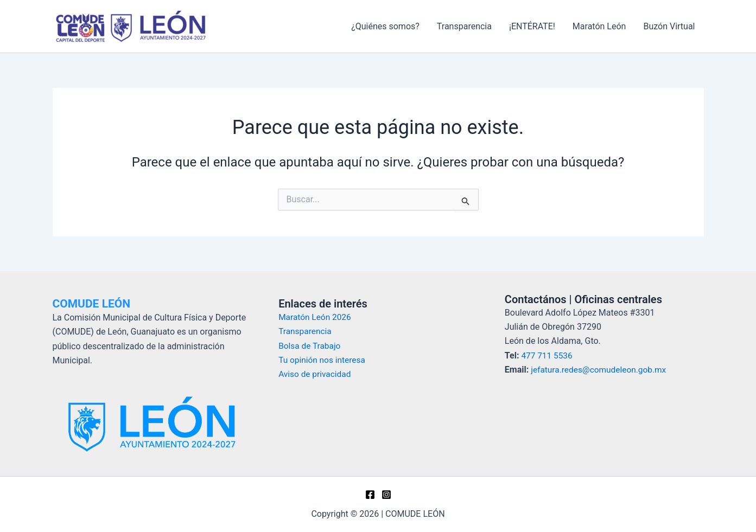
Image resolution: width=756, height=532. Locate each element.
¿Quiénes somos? (385, 26)
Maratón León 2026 (316, 317)
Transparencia (464, 26)
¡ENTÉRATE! (532, 26)
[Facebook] (370, 495)
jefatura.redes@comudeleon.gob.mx (601, 370)
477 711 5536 (548, 355)
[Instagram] (386, 495)
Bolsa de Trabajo (311, 345)
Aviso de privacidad (316, 374)
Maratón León (599, 26)
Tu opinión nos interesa (323, 360)
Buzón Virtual (669, 26)
